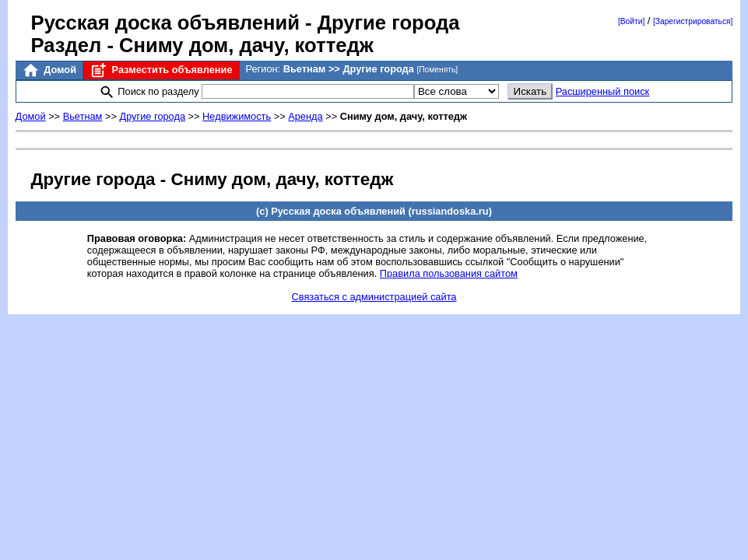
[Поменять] (437, 70)
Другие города (152, 116)
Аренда (305, 116)
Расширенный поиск (603, 91)
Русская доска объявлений (165, 23)
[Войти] (631, 21)
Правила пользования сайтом (449, 273)
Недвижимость (237, 116)
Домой (49, 70)
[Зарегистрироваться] (693, 21)
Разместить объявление (161, 70)
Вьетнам (83, 116)
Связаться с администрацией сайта (374, 297)
